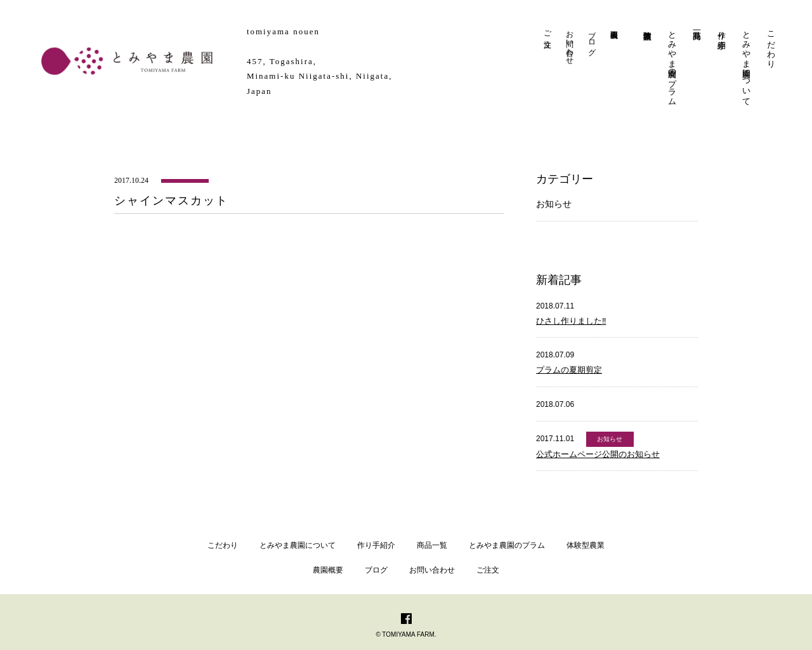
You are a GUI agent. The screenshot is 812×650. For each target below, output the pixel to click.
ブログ (592, 39)
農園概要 (328, 570)
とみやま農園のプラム (672, 63)
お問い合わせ (570, 43)
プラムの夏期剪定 (569, 370)
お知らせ (554, 204)
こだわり (771, 44)
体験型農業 (586, 545)
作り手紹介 (722, 30)
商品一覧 (432, 545)
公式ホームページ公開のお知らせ (598, 454)
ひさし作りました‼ (571, 321)
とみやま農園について (746, 63)
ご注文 (547, 30)
